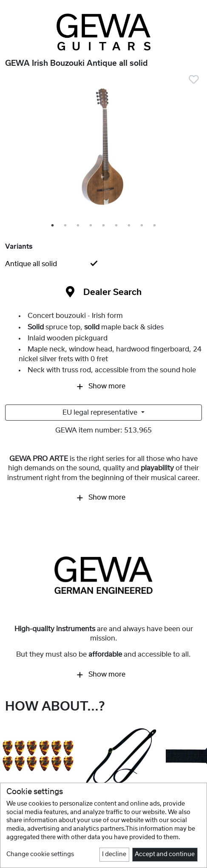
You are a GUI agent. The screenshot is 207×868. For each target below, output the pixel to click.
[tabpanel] (103, 149)
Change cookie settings (40, 854)
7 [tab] (130, 226)
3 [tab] (79, 226)
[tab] (103, 264)
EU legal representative (101, 413)
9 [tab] (155, 226)
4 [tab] (91, 226)
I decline (114, 854)
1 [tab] (53, 226)
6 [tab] (117, 226)
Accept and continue (165, 854)
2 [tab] (66, 226)
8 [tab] (142, 226)
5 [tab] (104, 226)
